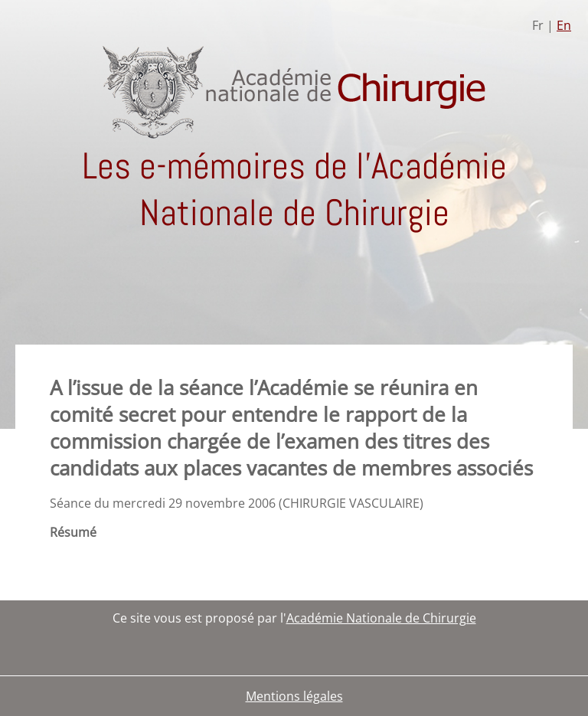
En (564, 25)
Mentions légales (294, 696)
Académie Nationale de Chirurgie (381, 618)
